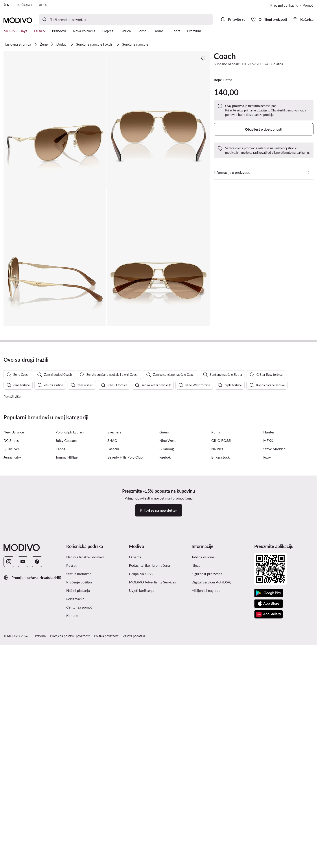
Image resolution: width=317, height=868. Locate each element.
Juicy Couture (66, 699)
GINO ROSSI (221, 699)
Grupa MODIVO (142, 832)
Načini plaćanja (78, 849)
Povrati (72, 824)
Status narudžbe (79, 832)
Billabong (167, 707)
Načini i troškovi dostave (85, 815)
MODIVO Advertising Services (152, 840)
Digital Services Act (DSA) (211, 840)
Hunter (269, 690)
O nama (135, 815)
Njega (196, 824)
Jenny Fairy (12, 715)
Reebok (165, 715)
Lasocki (113, 707)
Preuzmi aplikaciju (284, 5)
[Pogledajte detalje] (308, 172)
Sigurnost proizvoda (207, 832)
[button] (55, 120)
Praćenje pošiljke (79, 840)
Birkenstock (220, 715)
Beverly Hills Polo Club (125, 715)
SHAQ (112, 699)
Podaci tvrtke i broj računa (149, 824)
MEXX (268, 699)
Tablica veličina (203, 815)
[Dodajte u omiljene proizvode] (203, 58)
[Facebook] (37, 820)
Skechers (114, 690)
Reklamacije (75, 857)
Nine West (168, 699)
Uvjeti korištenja (142, 849)
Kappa (60, 707)
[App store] (269, 862)
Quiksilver (11, 707)
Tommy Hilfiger (67, 715)
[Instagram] (9, 820)
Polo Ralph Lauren (70, 690)
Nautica (217, 707)
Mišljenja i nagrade (206, 849)
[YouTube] (23, 820)
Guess (164, 690)
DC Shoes (11, 699)
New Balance (14, 690)
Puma (216, 690)
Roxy (267, 715)
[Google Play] (269, 851)
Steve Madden (274, 707)
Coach (225, 56)
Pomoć (308, 5)
